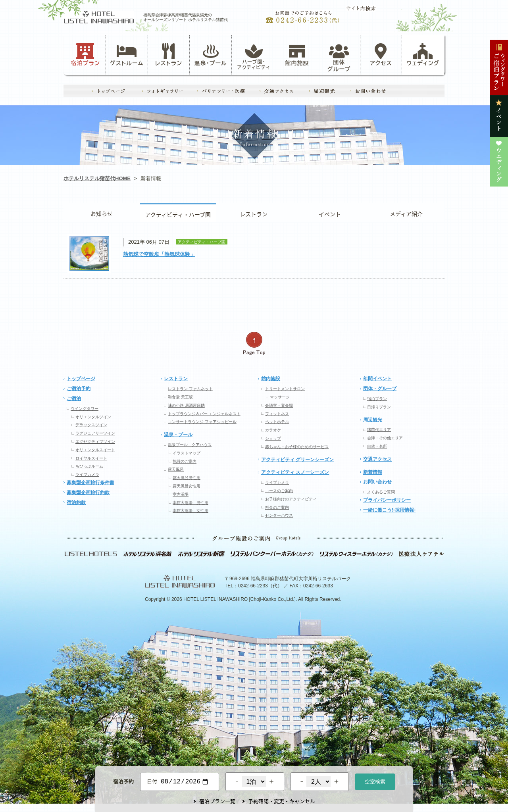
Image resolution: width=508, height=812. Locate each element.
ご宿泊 (74, 398)
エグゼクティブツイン (95, 442)
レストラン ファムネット (190, 389)
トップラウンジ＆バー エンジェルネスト (204, 414)
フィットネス (277, 414)
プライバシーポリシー (387, 500)
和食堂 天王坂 (180, 397)
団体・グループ (380, 389)
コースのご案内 (279, 491)
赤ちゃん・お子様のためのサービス (297, 447)
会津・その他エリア (385, 438)
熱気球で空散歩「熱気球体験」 (159, 254)
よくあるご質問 (381, 492)
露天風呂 (176, 469)
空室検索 (375, 781)
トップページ (81, 379)
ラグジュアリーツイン (95, 433)
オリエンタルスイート (95, 450)
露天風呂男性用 (187, 478)
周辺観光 (373, 420)
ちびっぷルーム (89, 466)
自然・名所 (377, 446)
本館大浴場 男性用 (190, 503)
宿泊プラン (86, 55)
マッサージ (280, 397)
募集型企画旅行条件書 (90, 483)
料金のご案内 (277, 507)
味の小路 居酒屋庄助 (186, 405)
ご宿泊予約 (79, 389)
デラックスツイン (91, 425)
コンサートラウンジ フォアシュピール (202, 422)
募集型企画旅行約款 (88, 493)
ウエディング (406, 213)
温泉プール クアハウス (190, 445)
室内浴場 (181, 494)
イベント (330, 213)
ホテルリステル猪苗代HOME (97, 178)
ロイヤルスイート (91, 458)
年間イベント (377, 379)
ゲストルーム (127, 55)
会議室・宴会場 (279, 405)
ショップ (273, 438)
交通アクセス (377, 459)
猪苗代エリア (379, 430)
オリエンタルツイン (93, 417)
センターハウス (279, 515)
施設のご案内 (185, 461)
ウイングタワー (85, 409)
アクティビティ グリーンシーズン (297, 460)
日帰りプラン (379, 407)
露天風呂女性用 (187, 486)
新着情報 (373, 472)
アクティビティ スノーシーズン (295, 472)
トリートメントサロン (285, 389)
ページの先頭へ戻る (254, 343)
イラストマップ (187, 453)
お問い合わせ (377, 482)
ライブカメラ (87, 474)
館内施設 (297, 55)
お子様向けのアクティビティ (291, 499)
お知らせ (102, 213)
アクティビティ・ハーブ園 (178, 213)
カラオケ (273, 430)
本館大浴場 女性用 (190, 511)
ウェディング (423, 55)
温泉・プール (211, 55)
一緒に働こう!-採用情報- (389, 510)
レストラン (169, 55)
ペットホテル (277, 422)
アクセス (381, 55)
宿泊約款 (76, 502)
